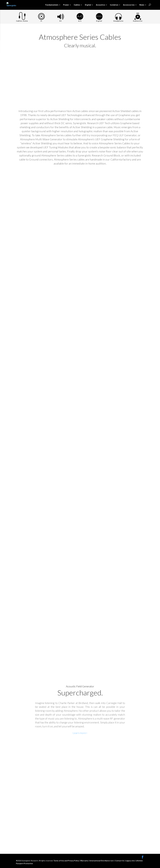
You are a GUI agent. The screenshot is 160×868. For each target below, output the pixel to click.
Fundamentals (52, 5)
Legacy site (130, 861)
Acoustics (101, 5)
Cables (77, 5)
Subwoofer (138, 21)
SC (61, 21)
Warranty (84, 861)
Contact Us (120, 861)
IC (41, 21)
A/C (80, 21)
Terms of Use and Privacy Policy (66, 861)
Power (66, 5)
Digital (88, 5)
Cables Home (22, 21)
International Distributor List (102, 861)
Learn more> (80, 733)
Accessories (129, 5)
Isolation (114, 5)
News (142, 5)
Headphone (118, 21)
